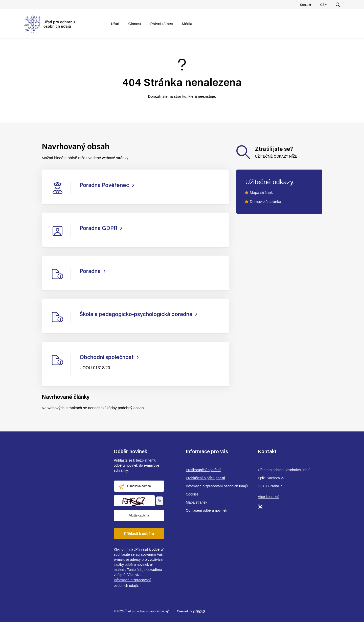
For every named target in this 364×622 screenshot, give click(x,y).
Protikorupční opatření (203, 470)
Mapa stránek (261, 192)
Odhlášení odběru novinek (206, 510)
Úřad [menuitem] (115, 24)
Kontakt (306, 5)
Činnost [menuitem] (135, 24)
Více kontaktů (269, 497)
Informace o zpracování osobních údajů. (132, 583)
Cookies (192, 494)
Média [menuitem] (187, 24)
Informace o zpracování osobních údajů (217, 486)
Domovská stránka (265, 202)
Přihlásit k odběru (139, 534)
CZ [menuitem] (324, 6)
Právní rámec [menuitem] (161, 24)
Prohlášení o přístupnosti (205, 478)
